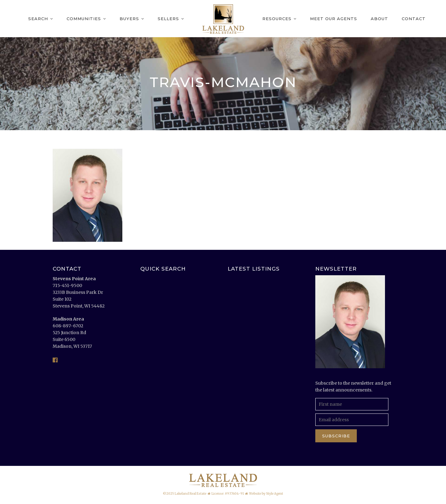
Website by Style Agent (266, 494)
